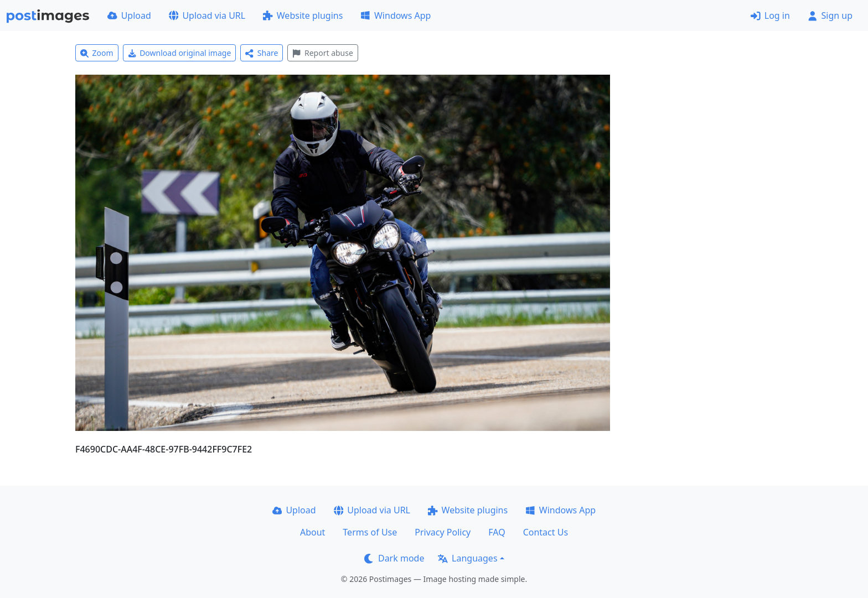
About (312, 532)
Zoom (97, 53)
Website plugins (303, 15)
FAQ (497, 532)
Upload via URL (207, 15)
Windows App (396, 15)
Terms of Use (370, 532)
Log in (770, 15)
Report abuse (322, 53)
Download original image (180, 53)
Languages (467, 558)
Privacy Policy (443, 532)
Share (262, 53)
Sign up (830, 15)
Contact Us (546, 532)
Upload (129, 15)
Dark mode (394, 558)
